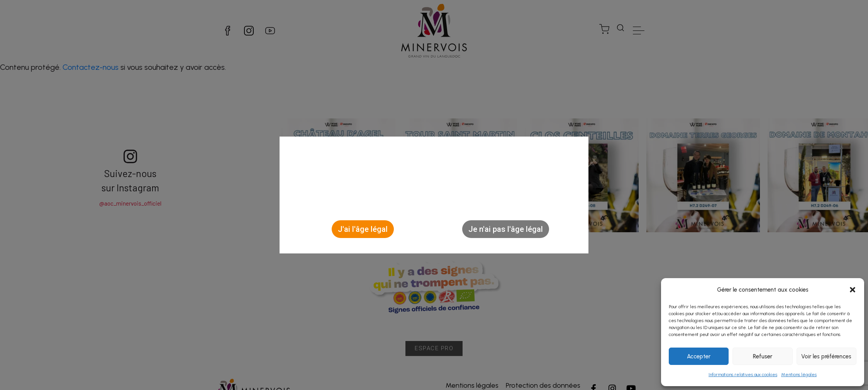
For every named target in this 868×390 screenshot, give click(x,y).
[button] (853, 290)
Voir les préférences (826, 356)
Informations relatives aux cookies (743, 375)
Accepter (699, 356)
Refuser (763, 356)
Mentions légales (799, 375)
